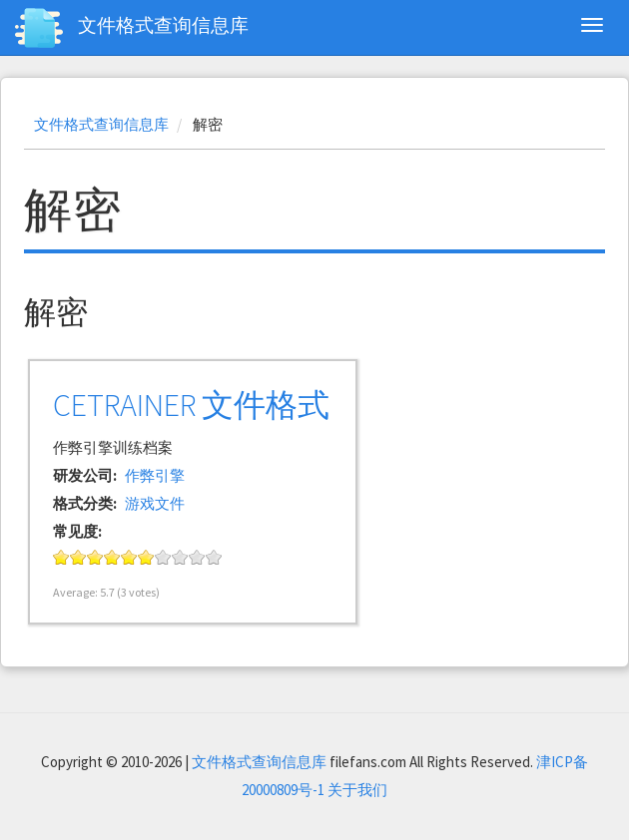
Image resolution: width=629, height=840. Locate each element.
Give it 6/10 (146, 557)
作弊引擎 (155, 475)
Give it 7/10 (163, 557)
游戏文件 (155, 503)
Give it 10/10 (214, 557)
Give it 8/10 (180, 557)
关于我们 (357, 790)
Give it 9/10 (197, 557)
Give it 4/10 (112, 557)
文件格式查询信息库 (163, 25)
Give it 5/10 (129, 557)
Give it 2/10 (78, 557)
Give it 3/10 (95, 557)
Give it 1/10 (61, 557)
